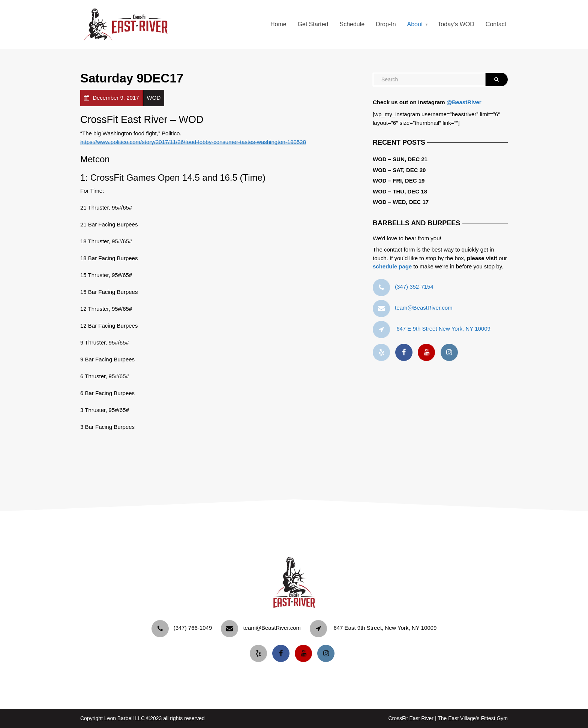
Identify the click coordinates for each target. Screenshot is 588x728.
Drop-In (386, 24)
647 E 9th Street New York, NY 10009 (443, 329)
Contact (496, 24)
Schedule (352, 24)
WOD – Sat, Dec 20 (399, 170)
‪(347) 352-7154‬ (414, 287)
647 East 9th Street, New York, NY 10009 (385, 628)
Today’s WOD (456, 24)
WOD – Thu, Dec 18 (400, 191)
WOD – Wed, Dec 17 (401, 202)
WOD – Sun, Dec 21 (400, 159)
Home (278, 24)
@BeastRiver (464, 102)
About (415, 24)
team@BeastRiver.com (424, 308)
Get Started (313, 24)
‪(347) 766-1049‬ (193, 628)
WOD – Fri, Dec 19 (399, 181)
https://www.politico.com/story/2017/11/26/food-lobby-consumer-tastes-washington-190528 (193, 142)
